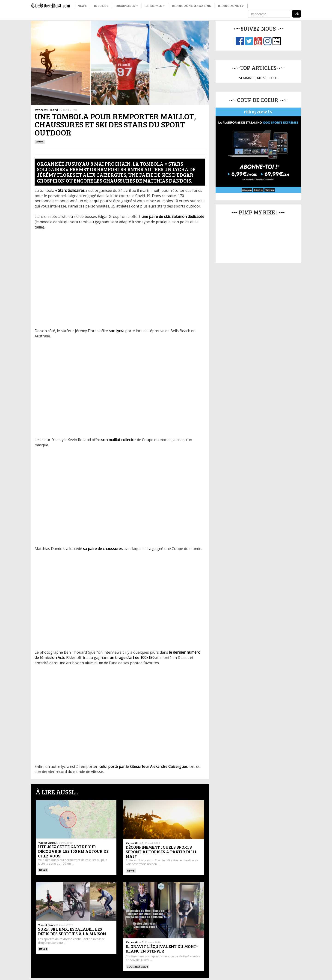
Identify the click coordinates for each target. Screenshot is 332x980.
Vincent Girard (46, 110)
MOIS (261, 78)
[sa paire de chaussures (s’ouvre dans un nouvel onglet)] (103, 549)
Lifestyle (155, 6)
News (82, 6)
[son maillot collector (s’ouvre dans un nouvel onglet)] (119, 440)
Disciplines (127, 6)
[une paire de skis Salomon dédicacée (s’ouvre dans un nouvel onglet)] (173, 216)
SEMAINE (246, 78)
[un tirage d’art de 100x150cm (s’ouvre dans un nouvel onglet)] (134, 658)
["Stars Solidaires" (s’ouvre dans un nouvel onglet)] (71, 190)
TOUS (273, 78)
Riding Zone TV (231, 6)
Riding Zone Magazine (191, 6)
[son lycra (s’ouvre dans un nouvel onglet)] (117, 331)
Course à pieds (138, 966)
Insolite (101, 6)
